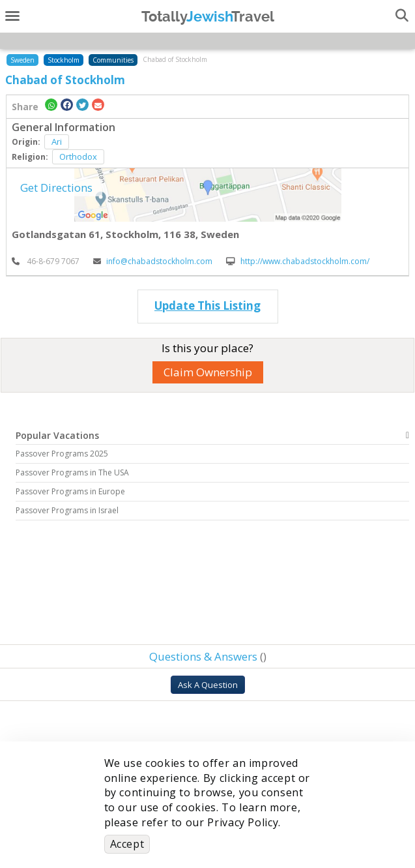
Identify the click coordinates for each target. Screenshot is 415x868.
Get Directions (56, 187)
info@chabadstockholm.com (153, 261)
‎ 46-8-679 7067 (46, 261)
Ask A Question (208, 685)
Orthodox (78, 157)
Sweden (22, 60)
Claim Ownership (208, 372)
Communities (113, 60)
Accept (127, 844)
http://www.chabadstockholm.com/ (298, 261)
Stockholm (64, 60)
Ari (57, 142)
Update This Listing (208, 306)
